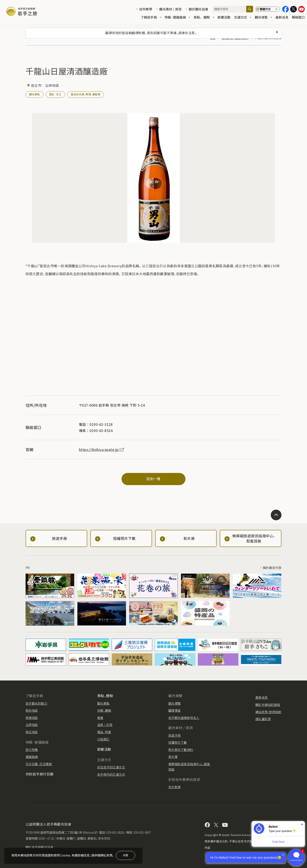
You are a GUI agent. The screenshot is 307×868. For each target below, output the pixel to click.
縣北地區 (32, 732)
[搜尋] (250, 9)
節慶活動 (224, 17)
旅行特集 (32, 750)
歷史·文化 (55, 94)
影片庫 (173, 757)
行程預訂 (103, 739)
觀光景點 (35, 94)
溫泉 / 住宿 (105, 725)
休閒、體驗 (104, 710)
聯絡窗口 (298, 17)
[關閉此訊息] (277, 32)
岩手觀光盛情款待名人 (184, 718)
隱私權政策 (263, 719)
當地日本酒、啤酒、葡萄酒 (85, 94)
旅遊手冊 (175, 735)
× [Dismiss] (302, 824)
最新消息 (282, 17)
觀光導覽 (263, 17)
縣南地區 (32, 718)
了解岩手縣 (151, 17)
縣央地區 (32, 710)
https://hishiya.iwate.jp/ (102, 449)
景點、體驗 (204, 17)
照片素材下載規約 (181, 750)
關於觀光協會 (198, 9)
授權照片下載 (178, 742)
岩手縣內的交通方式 (111, 774)
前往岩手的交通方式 (111, 767)
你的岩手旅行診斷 (40, 774)
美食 (100, 718)
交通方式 (243, 17)
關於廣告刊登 (272, 568)
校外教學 (146, 9)
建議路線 (32, 757)
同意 (126, 855)
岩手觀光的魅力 (36, 703)
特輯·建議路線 (177, 17)
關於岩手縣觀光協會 (39, 847)
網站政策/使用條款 (268, 712)
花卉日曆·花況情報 (39, 764)
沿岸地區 (32, 725)
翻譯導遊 (175, 710)
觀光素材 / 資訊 (170, 9)
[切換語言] (268, 9)
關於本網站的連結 (268, 705)
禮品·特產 (104, 732)
